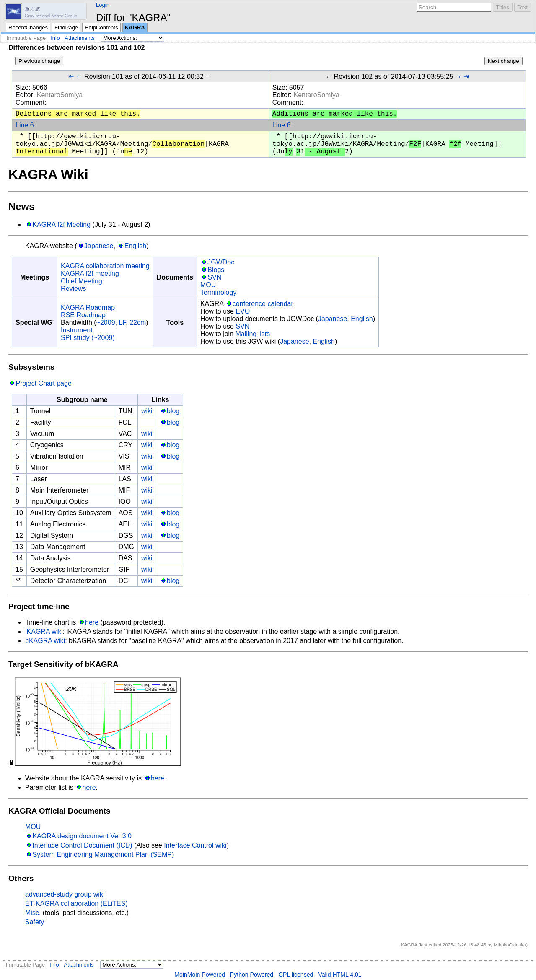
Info (55, 38)
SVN (214, 277)
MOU (208, 285)
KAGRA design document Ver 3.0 (82, 836)
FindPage (66, 27)
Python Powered (252, 975)
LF (122, 323)
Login (103, 5)
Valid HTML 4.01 (340, 975)
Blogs (216, 270)
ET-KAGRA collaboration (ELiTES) (76, 904)
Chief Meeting (82, 281)
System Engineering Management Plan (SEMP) (103, 854)
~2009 (106, 323)
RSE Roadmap (83, 315)
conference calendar (263, 304)
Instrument (77, 330)
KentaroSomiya (60, 95)
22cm (138, 323)
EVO (243, 311)
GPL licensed (296, 975)
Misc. (33, 913)
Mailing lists (252, 334)
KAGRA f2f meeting (90, 274)
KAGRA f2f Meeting (61, 224)
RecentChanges (28, 27)
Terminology (218, 292)
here (92, 622)
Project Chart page (43, 383)
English (135, 246)
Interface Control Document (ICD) (82, 845)
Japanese (99, 246)
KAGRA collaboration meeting (105, 266)
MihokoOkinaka (510, 945)
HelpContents (101, 27)
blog (173, 411)
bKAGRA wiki (45, 641)
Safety (35, 922)
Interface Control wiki (195, 845)
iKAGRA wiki (44, 631)
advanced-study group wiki (65, 894)
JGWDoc (221, 262)
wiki (147, 411)
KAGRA (135, 27)
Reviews (73, 289)
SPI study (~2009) (88, 338)
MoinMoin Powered (200, 975)
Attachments (80, 38)
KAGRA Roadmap (88, 307)
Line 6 (25, 125)
